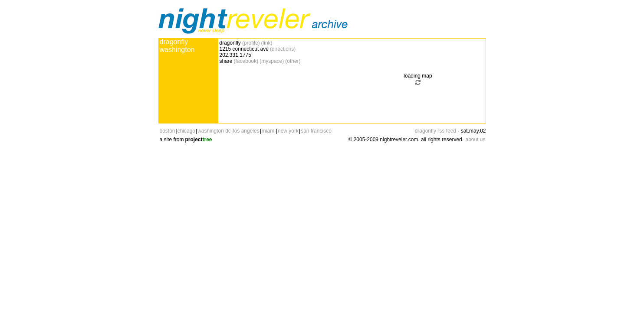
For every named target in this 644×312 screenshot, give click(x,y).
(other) (293, 61)
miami (269, 131)
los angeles (246, 131)
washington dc (214, 131)
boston (168, 131)
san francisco (316, 131)
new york (288, 131)
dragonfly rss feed (435, 131)
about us (475, 140)
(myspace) (272, 61)
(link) (267, 43)
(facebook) (246, 61)
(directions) (283, 49)
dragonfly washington (177, 46)
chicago (186, 131)
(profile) (251, 43)
